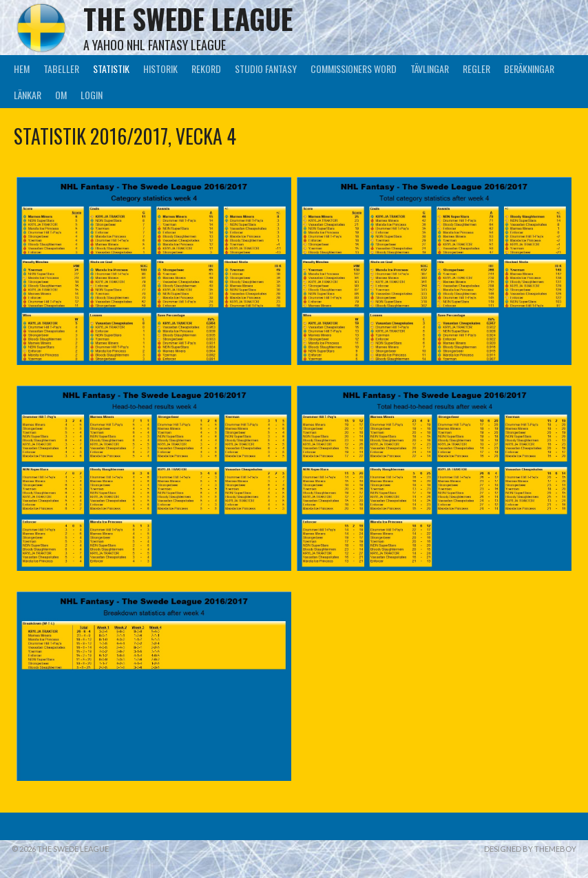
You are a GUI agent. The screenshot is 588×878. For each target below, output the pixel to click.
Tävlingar (430, 69)
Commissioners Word (354, 69)
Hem (22, 69)
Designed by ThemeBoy (530, 849)
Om (61, 95)
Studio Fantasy (266, 69)
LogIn (92, 95)
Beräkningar (529, 69)
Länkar (28, 95)
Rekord (206, 69)
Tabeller (61, 69)
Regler (476, 69)
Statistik (111, 69)
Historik (160, 69)
